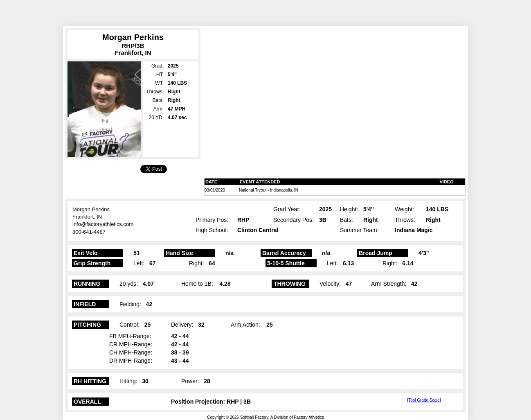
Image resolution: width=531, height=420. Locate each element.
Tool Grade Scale (424, 400)
